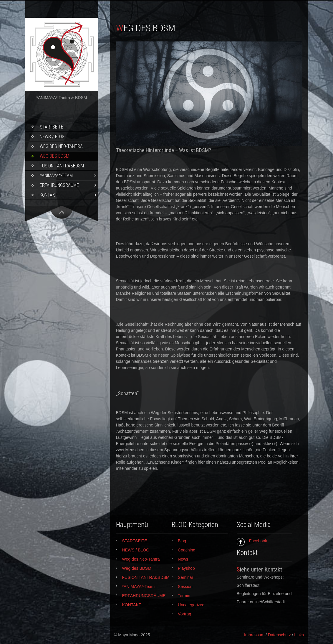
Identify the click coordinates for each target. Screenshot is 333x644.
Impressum (254, 635)
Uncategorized (191, 605)
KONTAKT (49, 195)
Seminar (185, 577)
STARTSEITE (52, 127)
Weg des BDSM (54, 156)
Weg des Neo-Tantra (61, 146)
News (183, 559)
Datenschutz (279, 635)
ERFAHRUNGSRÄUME (59, 185)
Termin (184, 596)
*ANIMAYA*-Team (56, 176)
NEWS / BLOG (52, 137)
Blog (182, 541)
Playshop (186, 568)
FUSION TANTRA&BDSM (62, 166)
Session (185, 587)
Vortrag (184, 614)
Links (299, 635)
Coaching (187, 550)
